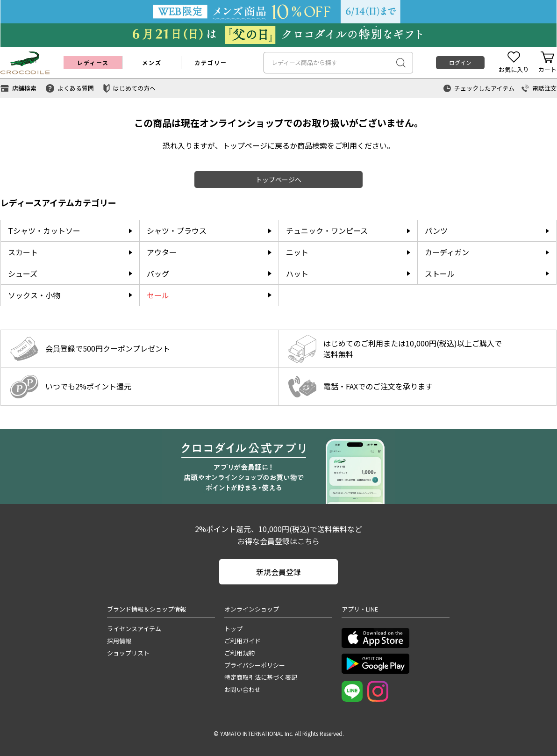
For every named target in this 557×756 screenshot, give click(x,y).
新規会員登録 (278, 572)
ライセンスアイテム (134, 629)
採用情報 (119, 641)
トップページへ (278, 180)
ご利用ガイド (243, 641)
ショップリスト (128, 653)
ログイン (460, 62)
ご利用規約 (239, 653)
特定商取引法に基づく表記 (261, 677)
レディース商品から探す (304, 62)
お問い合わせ (243, 689)
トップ (233, 629)
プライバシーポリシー (255, 665)
